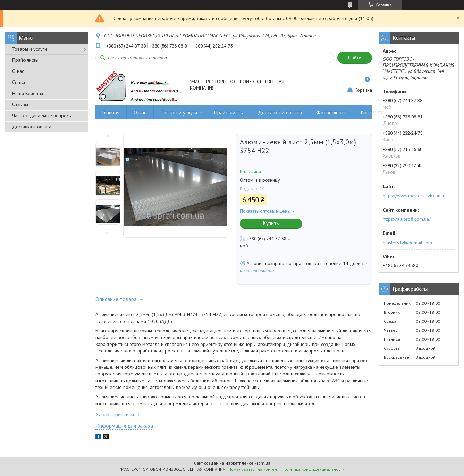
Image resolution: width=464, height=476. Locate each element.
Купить (271, 223)
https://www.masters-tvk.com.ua (415, 196)
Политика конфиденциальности (313, 469)
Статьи (19, 82)
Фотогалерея (331, 113)
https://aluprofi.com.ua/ (407, 219)
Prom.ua (262, 463)
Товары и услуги (29, 49)
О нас (18, 71)
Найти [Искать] (355, 58)
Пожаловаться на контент (254, 469)
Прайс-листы (25, 60)
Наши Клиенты (28, 93)
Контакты (372, 113)
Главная (111, 113)
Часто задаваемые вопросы (42, 116)
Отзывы (20, 104)
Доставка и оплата (32, 127)
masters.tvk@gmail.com (407, 243)
